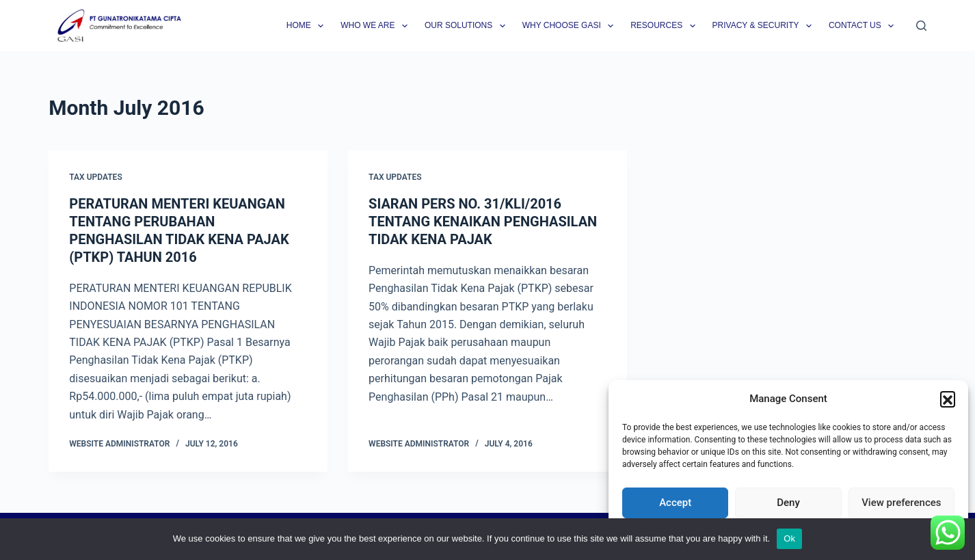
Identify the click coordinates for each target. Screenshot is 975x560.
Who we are (377, 26)
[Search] (921, 26)
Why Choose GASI (571, 26)
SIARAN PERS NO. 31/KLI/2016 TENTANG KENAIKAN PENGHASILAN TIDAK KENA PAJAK (483, 222)
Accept (675, 503)
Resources (665, 26)
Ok (789, 538)
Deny (788, 503)
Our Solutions (468, 26)
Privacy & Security (765, 26)
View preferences (901, 503)
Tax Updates (95, 177)
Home (308, 26)
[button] (948, 399)
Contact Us (864, 26)
